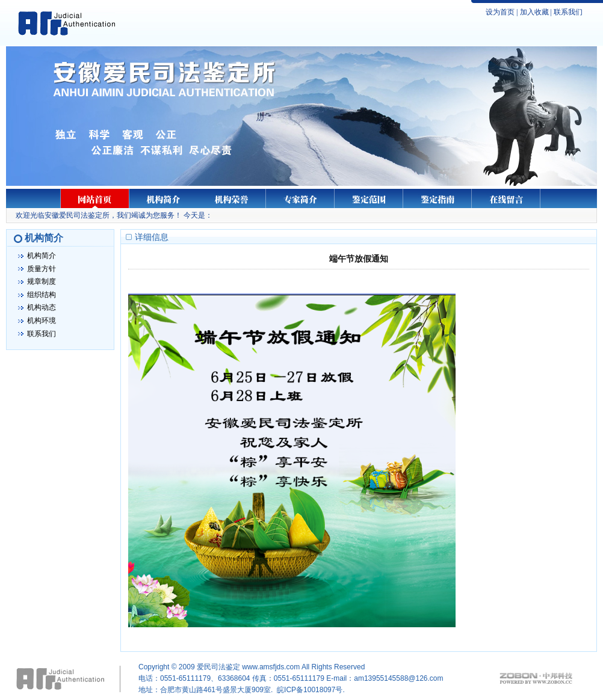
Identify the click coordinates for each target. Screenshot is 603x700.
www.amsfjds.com (271, 667)
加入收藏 (534, 12)
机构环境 (42, 321)
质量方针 (42, 269)
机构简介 (42, 256)
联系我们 (568, 12)
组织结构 (42, 295)
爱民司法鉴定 (218, 667)
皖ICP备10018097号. (311, 690)
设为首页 (500, 12)
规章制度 (42, 281)
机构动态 (42, 307)
